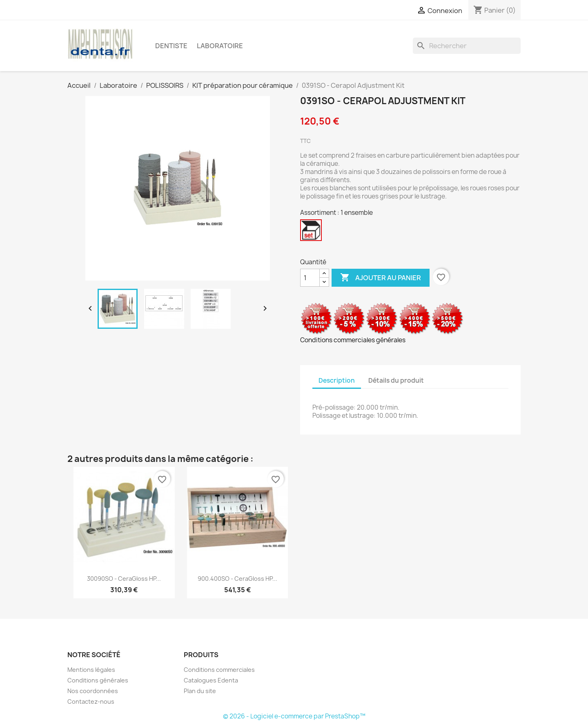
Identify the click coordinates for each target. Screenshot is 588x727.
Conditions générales (98, 680)
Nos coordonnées (93, 691)
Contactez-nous (91, 701)
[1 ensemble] (313, 232)
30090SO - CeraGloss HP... (124, 579)
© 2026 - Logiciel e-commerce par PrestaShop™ (294, 716)
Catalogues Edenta (211, 680)
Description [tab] (337, 380)
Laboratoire (220, 46)
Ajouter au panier (381, 278)
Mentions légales (91, 670)
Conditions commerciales (219, 670)
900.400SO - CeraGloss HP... (237, 579)
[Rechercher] (467, 46)
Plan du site (200, 691)
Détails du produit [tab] (396, 380)
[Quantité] (310, 278)
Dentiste (171, 46)
